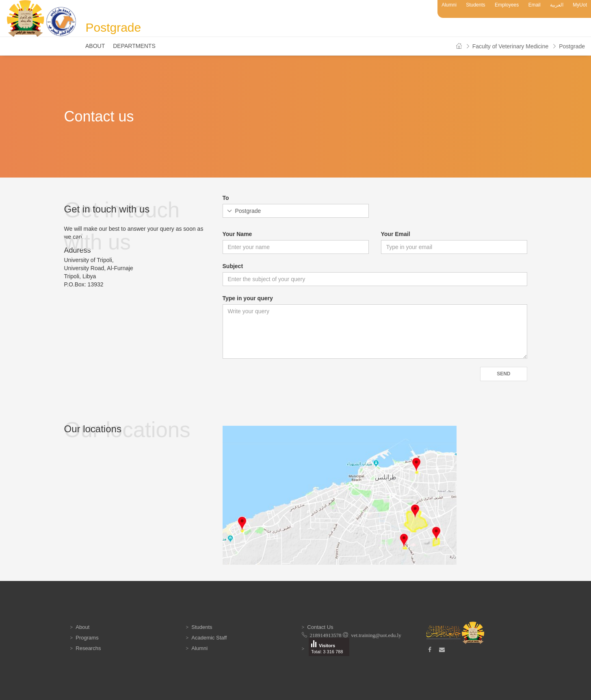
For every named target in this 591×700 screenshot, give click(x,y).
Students (475, 5)
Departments (134, 46)
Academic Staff (209, 638)
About (95, 46)
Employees (507, 5)
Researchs (88, 648)
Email (535, 5)
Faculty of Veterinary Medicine (511, 46)
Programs (87, 638)
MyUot (580, 5)
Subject (233, 266)
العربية (557, 5)
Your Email (396, 234)
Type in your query (248, 298)
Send (503, 374)
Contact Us (320, 627)
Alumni (449, 5)
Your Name (237, 234)
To (226, 198)
